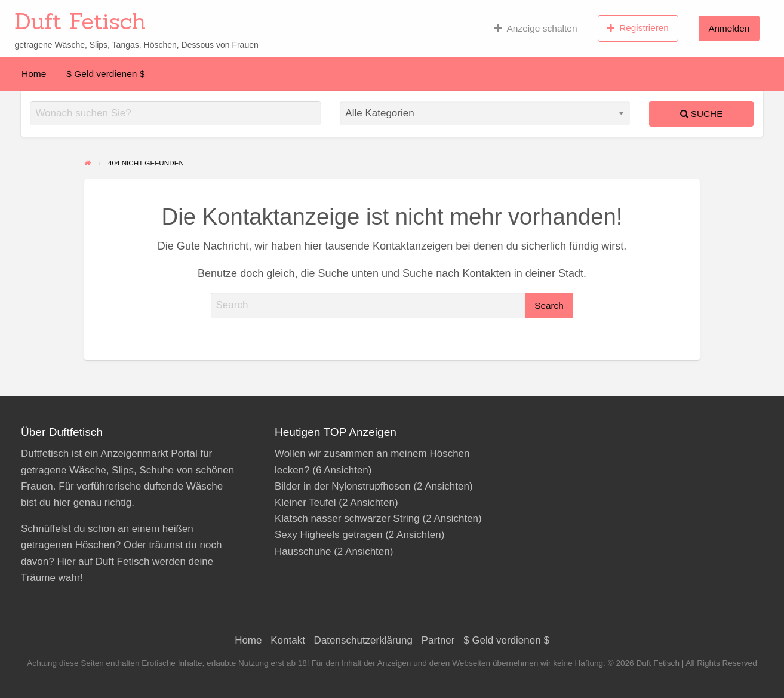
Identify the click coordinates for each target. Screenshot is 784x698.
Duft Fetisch (80, 21)
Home (34, 74)
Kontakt (288, 640)
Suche (702, 114)
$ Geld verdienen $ (105, 74)
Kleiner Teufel (305, 502)
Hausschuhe (303, 551)
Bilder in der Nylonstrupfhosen (343, 486)
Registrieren (638, 28)
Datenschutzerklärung (363, 640)
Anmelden (729, 28)
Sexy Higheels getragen (329, 535)
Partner (438, 640)
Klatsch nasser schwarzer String (347, 519)
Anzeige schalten (536, 28)
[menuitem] (536, 28)
